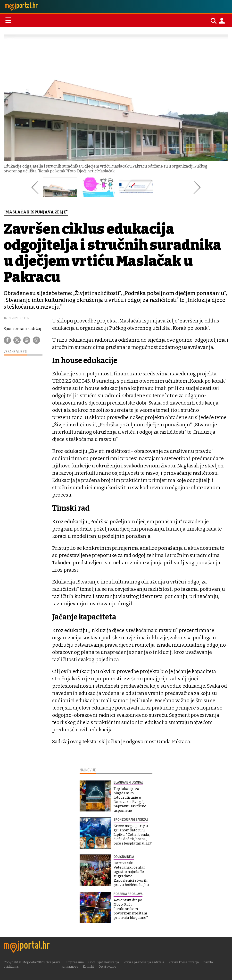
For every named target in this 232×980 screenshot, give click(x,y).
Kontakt (88, 967)
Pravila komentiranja (184, 962)
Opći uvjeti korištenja (104, 962)
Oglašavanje (107, 967)
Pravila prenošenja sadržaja (144, 962)
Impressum (75, 962)
